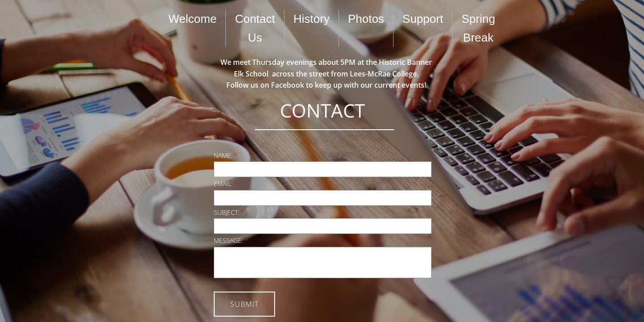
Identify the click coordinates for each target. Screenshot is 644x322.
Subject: (229, 212)
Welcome (193, 19)
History (311, 19)
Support (423, 19)
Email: (226, 184)
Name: (226, 155)
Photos (366, 19)
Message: (231, 240)
